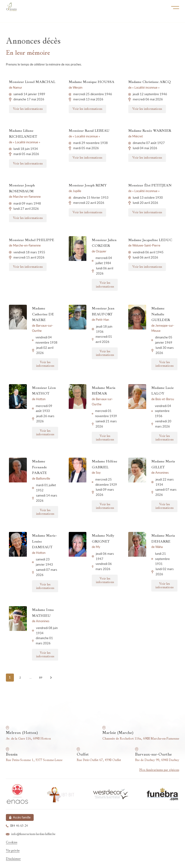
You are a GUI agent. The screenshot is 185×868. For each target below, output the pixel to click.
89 (41, 677)
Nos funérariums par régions (159, 770)
